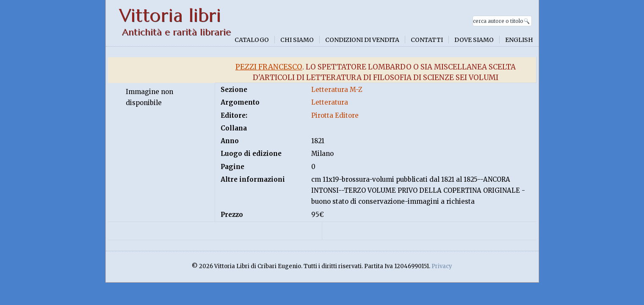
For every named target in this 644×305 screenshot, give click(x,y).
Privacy (442, 266)
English (519, 40)
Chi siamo (297, 40)
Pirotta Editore (335, 115)
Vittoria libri (170, 15)
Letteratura (330, 102)
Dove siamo (474, 40)
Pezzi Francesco (269, 67)
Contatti (427, 40)
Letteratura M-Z (337, 90)
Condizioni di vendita (362, 40)
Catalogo (252, 40)
